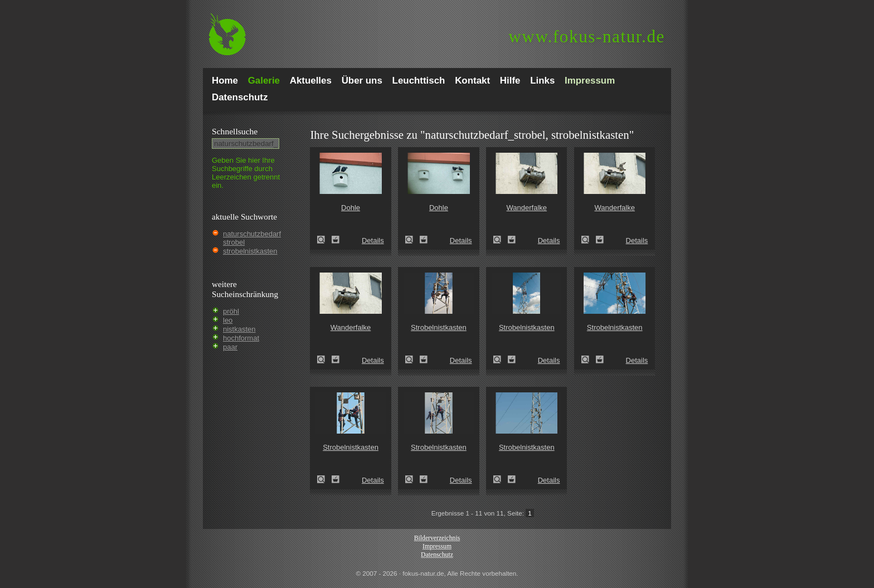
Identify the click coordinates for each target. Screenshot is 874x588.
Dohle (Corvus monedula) (324, 240)
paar (230, 347)
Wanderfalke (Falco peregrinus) (501, 240)
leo (228, 320)
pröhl (231, 311)
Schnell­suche (235, 131)
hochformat (241, 338)
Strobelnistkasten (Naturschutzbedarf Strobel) (412, 359)
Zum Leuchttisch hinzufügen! (336, 240)
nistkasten (239, 329)
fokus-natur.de (587, 37)
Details (373, 240)
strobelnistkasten (250, 251)
